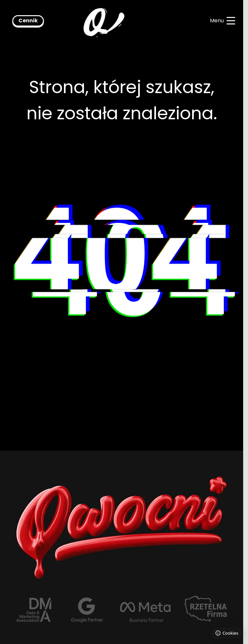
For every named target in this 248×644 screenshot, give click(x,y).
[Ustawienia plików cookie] (227, 633)
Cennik (28, 21)
